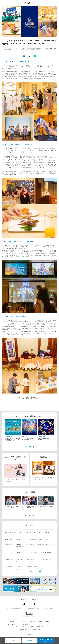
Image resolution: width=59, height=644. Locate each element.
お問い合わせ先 (32, 622)
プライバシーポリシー (48, 624)
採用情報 (47, 622)
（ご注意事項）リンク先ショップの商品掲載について (29, 629)
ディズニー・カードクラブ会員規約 (14, 609)
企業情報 (40, 622)
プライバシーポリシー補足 (22, 627)
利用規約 (32, 627)
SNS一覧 (38, 624)
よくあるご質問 (49, 609)
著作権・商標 (40, 627)
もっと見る (28, 447)
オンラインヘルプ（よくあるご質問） (18, 622)
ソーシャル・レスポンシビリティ (27, 624)
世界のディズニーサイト (12, 624)
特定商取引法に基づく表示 (34, 609)
